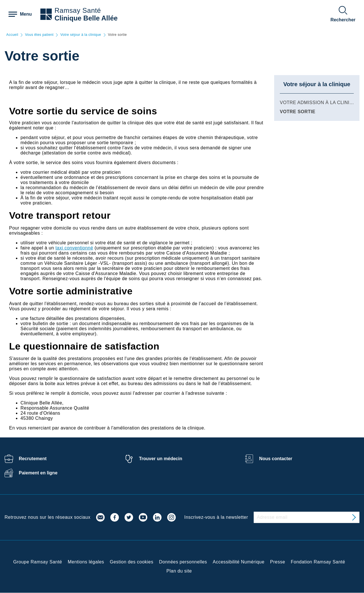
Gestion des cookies (132, 562)
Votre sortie (298, 112)
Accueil (12, 35)
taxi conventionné (74, 248)
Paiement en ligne (38, 473)
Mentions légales (86, 562)
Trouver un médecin (161, 459)
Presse (278, 562)
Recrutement (33, 459)
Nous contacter (276, 459)
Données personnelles (183, 562)
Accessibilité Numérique (239, 562)
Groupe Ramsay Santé (38, 562)
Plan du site (179, 571)
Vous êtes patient (39, 35)
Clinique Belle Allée (86, 18)
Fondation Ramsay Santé (318, 562)
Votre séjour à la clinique (81, 35)
